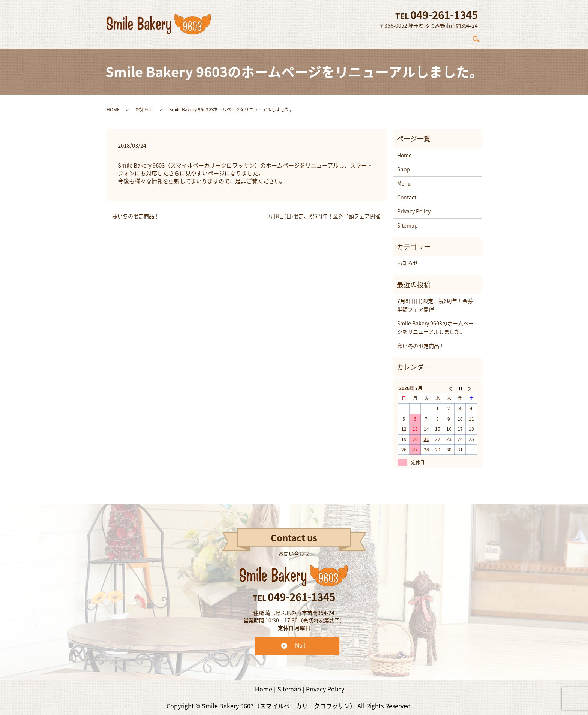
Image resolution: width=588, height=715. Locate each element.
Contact (454, 37)
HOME (113, 105)
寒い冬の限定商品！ (136, 212)
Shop (400, 37)
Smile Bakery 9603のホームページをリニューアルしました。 (435, 324)
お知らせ (144, 105)
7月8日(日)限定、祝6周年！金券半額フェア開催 (324, 212)
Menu (425, 37)
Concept (371, 37)
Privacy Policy (414, 207)
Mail (300, 642)
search (479, 37)
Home (341, 37)
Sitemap (407, 221)
